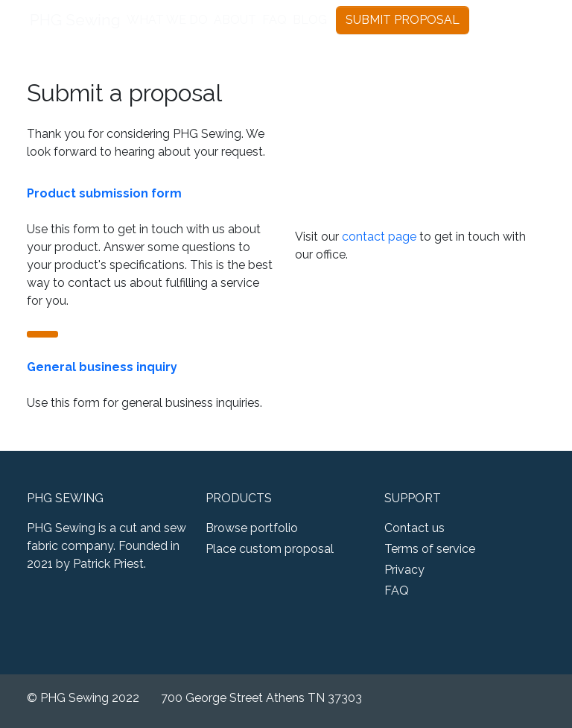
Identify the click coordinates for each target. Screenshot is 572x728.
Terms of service (430, 549)
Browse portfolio (252, 528)
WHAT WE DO (167, 20)
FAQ (274, 20)
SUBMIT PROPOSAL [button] (403, 20)
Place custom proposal (270, 549)
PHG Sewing (75, 20)
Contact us (414, 528)
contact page (379, 237)
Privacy (404, 570)
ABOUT (235, 20)
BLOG (310, 20)
